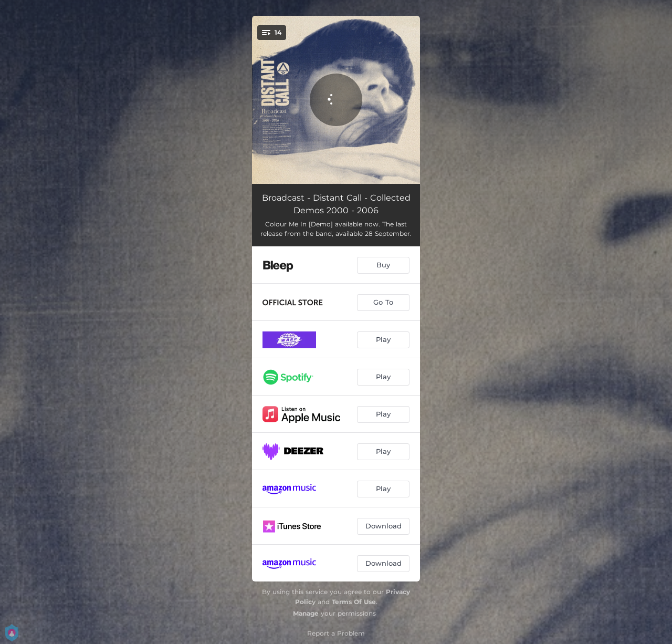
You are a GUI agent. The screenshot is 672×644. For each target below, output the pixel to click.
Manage (306, 613)
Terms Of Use (354, 602)
